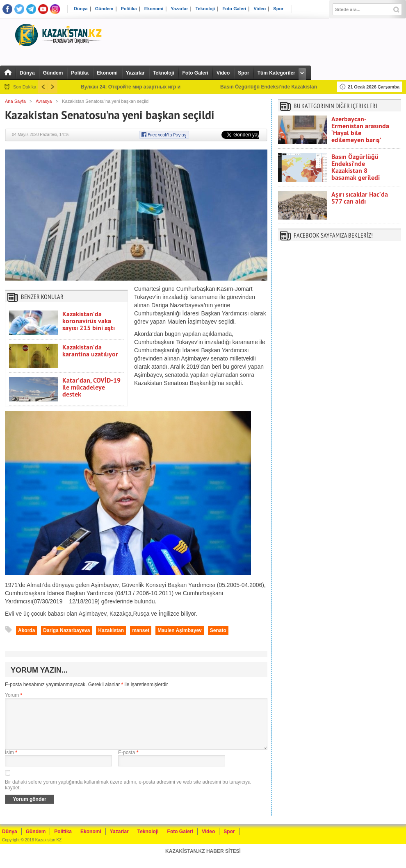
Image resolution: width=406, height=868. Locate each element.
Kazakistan (111, 630)
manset (141, 630)
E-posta (128, 762)
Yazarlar (179, 9)
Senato (218, 630)
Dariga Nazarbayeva (66, 630)
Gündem (104, 9)
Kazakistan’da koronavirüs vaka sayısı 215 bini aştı (89, 321)
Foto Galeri (234, 9)
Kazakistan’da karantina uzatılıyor (90, 351)
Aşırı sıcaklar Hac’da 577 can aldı (360, 198)
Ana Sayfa (15, 101)
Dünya (81, 9)
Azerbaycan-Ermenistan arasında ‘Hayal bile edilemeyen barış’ (360, 129)
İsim (11, 762)
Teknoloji (205, 9)
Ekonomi (154, 9)
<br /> (340, 333)
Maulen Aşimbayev (180, 630)
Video (260, 9)
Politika (129, 9)
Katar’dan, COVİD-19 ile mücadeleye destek (91, 387)
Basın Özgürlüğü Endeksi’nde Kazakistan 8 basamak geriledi (356, 167)
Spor (278, 9)
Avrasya (44, 101)
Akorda (26, 630)
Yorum (14, 695)
